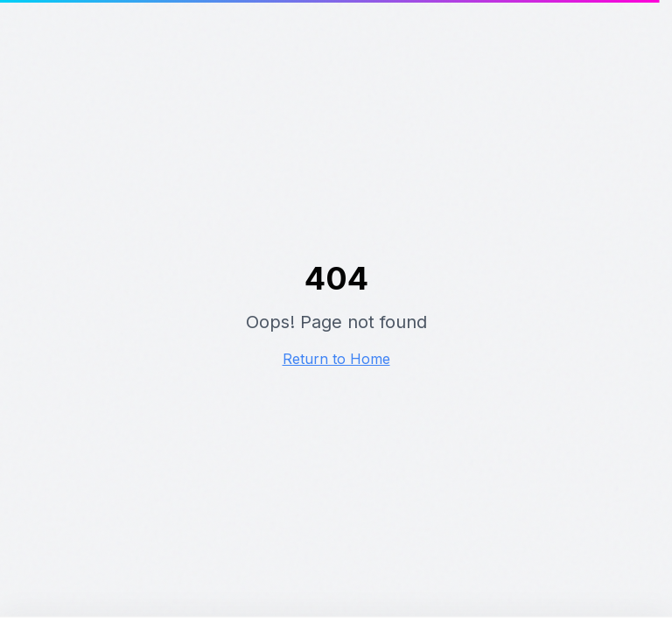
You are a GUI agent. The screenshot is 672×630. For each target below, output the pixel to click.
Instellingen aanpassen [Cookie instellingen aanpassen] (502, 505)
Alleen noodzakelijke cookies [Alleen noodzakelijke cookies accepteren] (533, 486)
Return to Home (336, 359)
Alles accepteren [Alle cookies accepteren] (331, 495)
